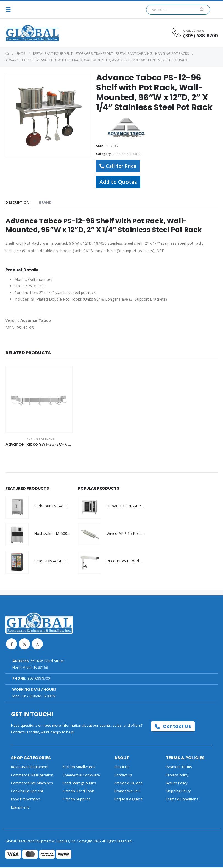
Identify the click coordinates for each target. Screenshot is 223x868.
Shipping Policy (178, 791)
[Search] (202, 10)
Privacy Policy (177, 776)
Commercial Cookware (81, 776)
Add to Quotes (118, 182)
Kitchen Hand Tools (79, 791)
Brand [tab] (45, 202)
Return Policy (177, 783)
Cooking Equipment (27, 791)
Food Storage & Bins (79, 783)
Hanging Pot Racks (127, 154)
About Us (122, 768)
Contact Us (173, 727)
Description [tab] (17, 202)
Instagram (37, 645)
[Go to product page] (39, 399)
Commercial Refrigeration (32, 776)
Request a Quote (128, 800)
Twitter (24, 645)
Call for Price (118, 166)
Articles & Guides (128, 783)
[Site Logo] (21, 33)
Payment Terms (179, 768)
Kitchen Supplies (76, 800)
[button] (10, 10)
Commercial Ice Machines (32, 783)
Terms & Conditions (182, 800)
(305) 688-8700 (38, 679)
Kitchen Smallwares (79, 768)
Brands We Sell (127, 791)
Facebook (12, 645)
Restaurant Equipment (30, 768)
